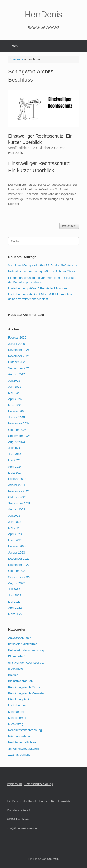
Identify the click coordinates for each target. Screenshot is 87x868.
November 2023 (19, 491)
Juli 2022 (14, 589)
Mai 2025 (14, 393)
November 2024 (19, 423)
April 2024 (15, 467)
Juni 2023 (15, 522)
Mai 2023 (14, 528)
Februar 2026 (17, 337)
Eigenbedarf (16, 656)
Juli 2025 (14, 381)
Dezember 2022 (19, 559)
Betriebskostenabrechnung (26, 650)
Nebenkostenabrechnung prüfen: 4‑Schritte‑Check (42, 271)
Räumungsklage (19, 736)
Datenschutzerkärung (39, 784)
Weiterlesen (69, 226)
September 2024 (19, 436)
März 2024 (15, 473)
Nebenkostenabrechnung (25, 730)
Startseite (17, 59)
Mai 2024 (14, 460)
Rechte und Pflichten (22, 742)
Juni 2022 (15, 595)
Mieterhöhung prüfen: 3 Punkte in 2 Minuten (37, 288)
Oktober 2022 (17, 571)
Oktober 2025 (17, 362)
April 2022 (15, 608)
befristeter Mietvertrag (23, 644)
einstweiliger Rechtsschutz (26, 663)
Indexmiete (16, 669)
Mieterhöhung (17, 705)
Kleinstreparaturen (20, 681)
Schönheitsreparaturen (23, 749)
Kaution (13, 675)
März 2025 (15, 405)
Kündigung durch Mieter (24, 687)
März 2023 (15, 540)
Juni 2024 (15, 454)
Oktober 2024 (17, 430)
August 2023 (17, 509)
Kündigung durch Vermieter (26, 693)
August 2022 (17, 583)
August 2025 (17, 374)
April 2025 (15, 399)
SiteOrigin (53, 859)
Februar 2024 (17, 479)
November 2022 (19, 565)
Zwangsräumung (19, 755)
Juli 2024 (14, 448)
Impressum (14, 784)
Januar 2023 (16, 553)
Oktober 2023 (17, 497)
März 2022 (15, 614)
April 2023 (15, 534)
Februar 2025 (17, 411)
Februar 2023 (17, 546)
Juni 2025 (15, 387)
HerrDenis (15, 153)
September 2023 (19, 503)
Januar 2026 (16, 344)
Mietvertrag (16, 724)
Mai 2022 (14, 602)
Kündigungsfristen (20, 699)
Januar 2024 (16, 485)
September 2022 (19, 577)
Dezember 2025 (19, 350)
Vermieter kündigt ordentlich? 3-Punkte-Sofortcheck (43, 265)
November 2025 (19, 356)
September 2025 (19, 368)
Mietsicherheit (17, 718)
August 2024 (17, 442)
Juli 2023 (14, 516)
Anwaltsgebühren (20, 638)
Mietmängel (16, 712)
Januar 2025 (16, 417)
